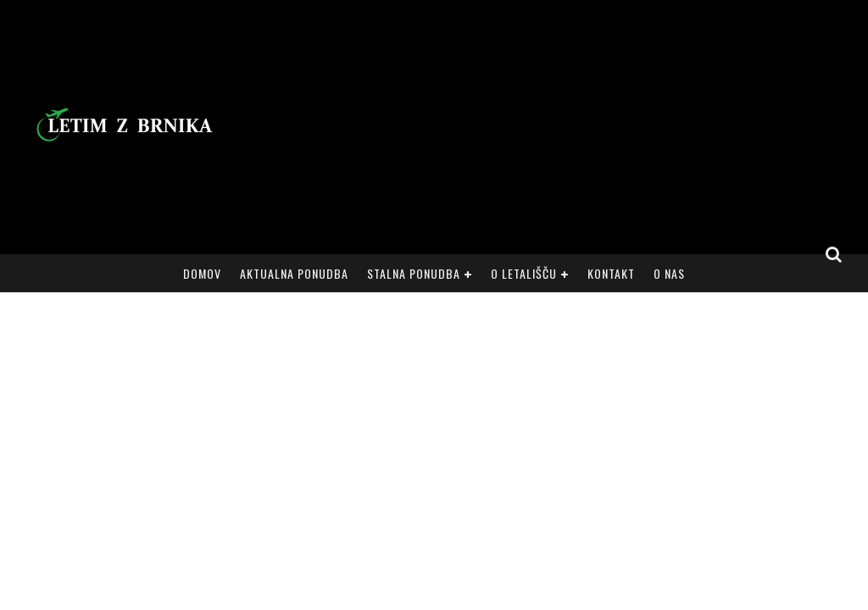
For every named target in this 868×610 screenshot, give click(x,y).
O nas (669, 273)
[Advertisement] (541, 127)
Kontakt (611, 273)
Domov (202, 273)
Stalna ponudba (414, 273)
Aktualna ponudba (294, 273)
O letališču (524, 273)
